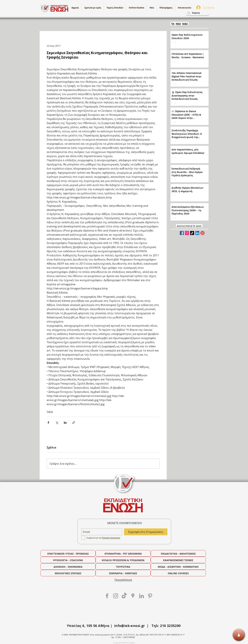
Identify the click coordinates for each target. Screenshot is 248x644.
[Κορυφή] (239, 635)
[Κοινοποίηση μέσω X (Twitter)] (57, 423)
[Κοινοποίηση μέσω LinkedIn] (65, 423)
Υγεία (50, 412)
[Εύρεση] (197, 13)
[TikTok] (192, 233)
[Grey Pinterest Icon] (150, 596)
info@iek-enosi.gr (130, 626)
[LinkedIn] (197, 233)
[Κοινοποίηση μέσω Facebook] (48, 423)
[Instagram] (187, 233)
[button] (136, 8)
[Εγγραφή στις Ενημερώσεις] (146, 532)
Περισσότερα (123, 580)
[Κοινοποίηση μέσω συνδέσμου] (74, 423)
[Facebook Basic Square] (182, 233)
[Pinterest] (202, 233)
